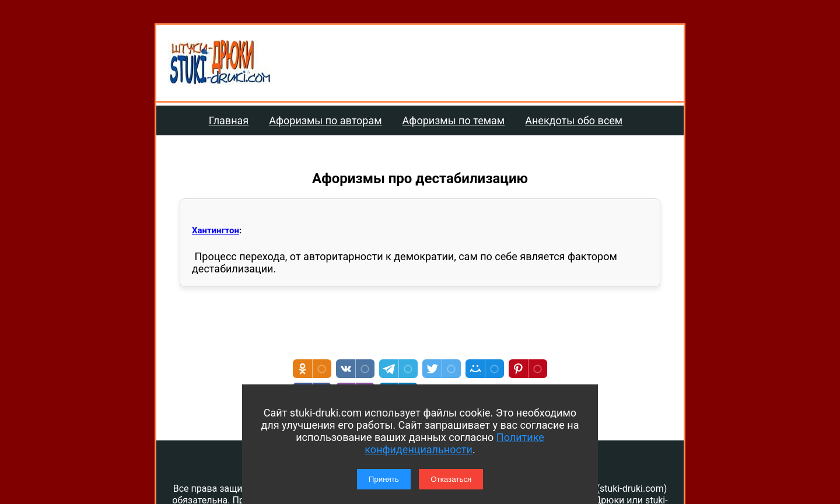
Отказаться (451, 479)
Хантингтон (216, 230)
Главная (229, 120)
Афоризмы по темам (454, 120)
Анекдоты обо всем (574, 120)
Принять (384, 479)
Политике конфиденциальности (454, 443)
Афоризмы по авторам (325, 120)
